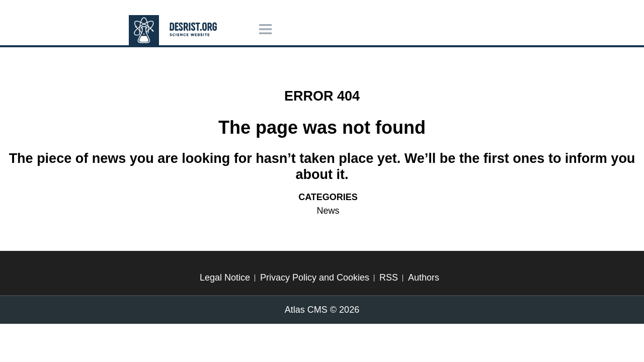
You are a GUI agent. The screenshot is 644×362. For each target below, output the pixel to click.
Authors (424, 278)
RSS (389, 278)
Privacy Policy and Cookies (315, 278)
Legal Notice (225, 278)
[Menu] (265, 30)
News (328, 211)
